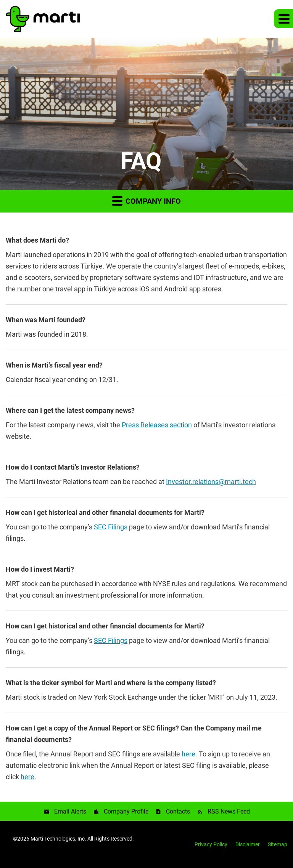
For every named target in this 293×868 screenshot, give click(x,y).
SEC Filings (111, 527)
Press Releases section (157, 425)
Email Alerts (70, 811)
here (188, 754)
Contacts (178, 811)
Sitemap (278, 844)
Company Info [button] (146, 201)
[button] (283, 19)
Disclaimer (248, 844)
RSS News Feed (229, 811)
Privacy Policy (211, 844)
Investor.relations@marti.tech (211, 482)
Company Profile (126, 811)
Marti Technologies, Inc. (58, 839)
